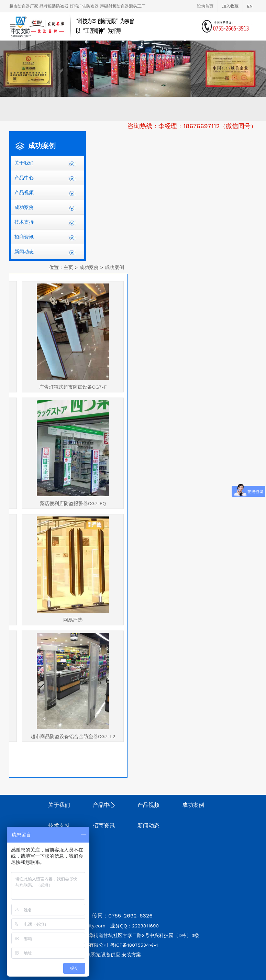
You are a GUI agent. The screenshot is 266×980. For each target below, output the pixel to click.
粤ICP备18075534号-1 (134, 945)
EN (250, 6)
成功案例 (24, 207)
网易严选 (73, 620)
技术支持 (24, 222)
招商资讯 (24, 237)
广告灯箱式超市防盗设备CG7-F (73, 387)
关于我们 (24, 163)
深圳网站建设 (71, 977)
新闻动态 (24, 252)
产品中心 (24, 178)
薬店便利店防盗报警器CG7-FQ (73, 503)
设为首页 (205, 6)
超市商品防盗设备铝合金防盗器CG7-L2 (73, 736)
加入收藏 (230, 6)
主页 (68, 267)
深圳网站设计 (41, 977)
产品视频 (24, 192)
